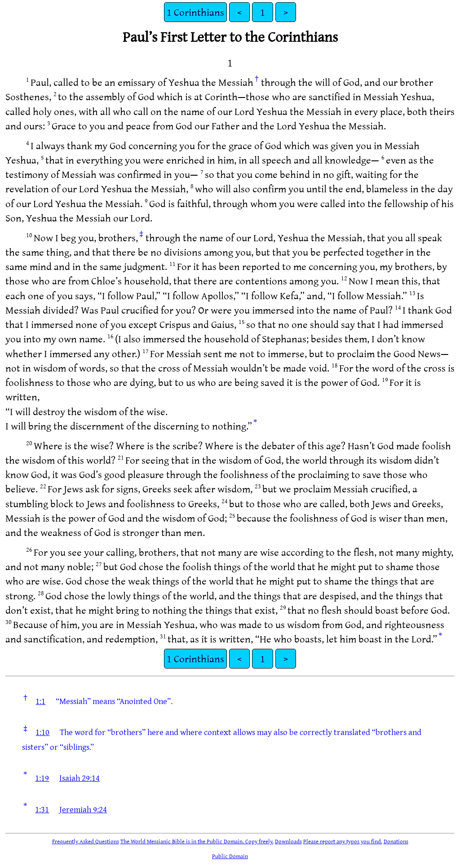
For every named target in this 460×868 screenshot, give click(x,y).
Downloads (288, 841)
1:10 (42, 732)
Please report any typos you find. (343, 841)
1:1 (40, 701)
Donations (396, 841)
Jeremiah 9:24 (83, 809)
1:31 (42, 809)
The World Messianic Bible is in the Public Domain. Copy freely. (197, 841)
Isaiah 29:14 (80, 778)
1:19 (42, 778)
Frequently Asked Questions (86, 841)
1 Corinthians (195, 12)
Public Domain (230, 856)
